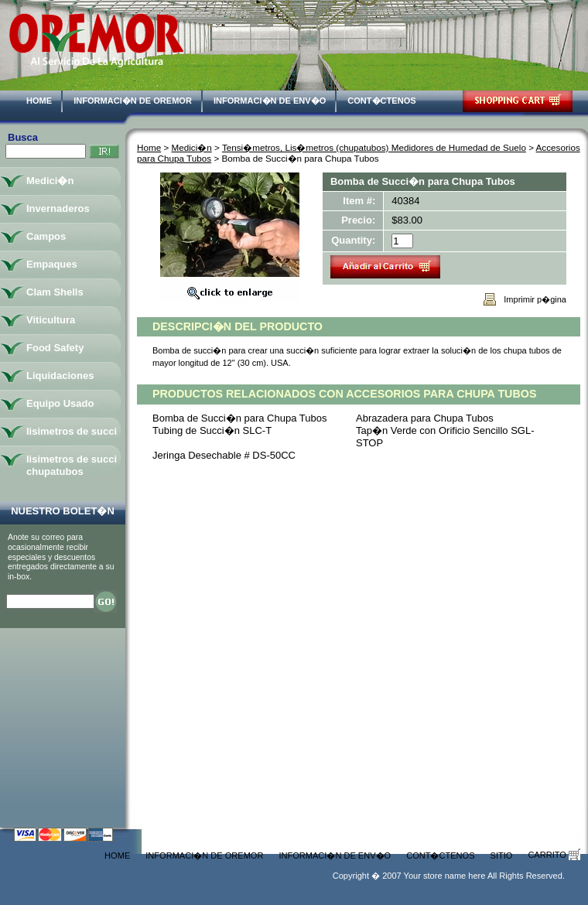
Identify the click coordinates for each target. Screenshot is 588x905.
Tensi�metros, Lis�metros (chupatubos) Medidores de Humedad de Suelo (374, 147)
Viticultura (51, 320)
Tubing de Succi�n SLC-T (212, 430)
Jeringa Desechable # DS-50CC (224, 455)
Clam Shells (55, 292)
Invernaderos (58, 208)
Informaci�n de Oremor (133, 101)
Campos (46, 236)
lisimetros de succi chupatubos (72, 465)
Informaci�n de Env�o (270, 101)
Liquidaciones (60, 376)
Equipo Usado (60, 403)
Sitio (502, 855)
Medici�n (192, 147)
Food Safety (55, 348)
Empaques (52, 264)
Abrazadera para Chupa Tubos (425, 418)
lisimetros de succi (72, 431)
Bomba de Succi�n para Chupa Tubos (239, 418)
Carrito (554, 855)
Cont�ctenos (381, 101)
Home (39, 101)
